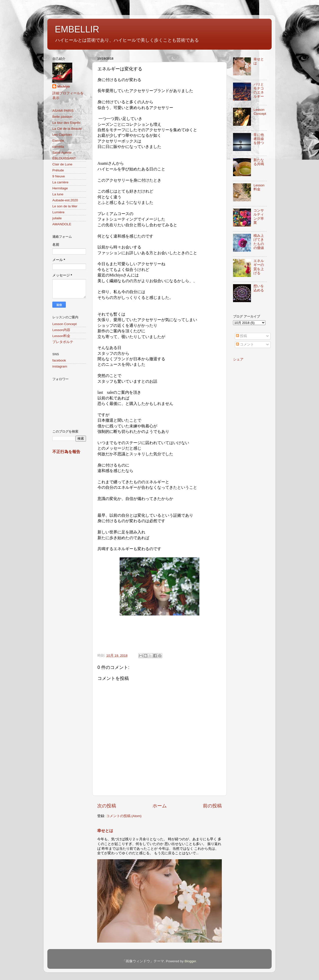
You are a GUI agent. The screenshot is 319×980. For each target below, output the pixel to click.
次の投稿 (107, 806)
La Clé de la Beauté (67, 129)
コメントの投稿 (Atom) (124, 816)
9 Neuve (59, 176)
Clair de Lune (62, 164)
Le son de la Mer (65, 206)
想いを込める (259, 288)
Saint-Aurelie (62, 153)
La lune (58, 194)
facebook (59, 360)
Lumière (58, 212)
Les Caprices (62, 135)
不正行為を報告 (66, 452)
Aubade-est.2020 (65, 200)
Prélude (58, 170)
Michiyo (64, 86)
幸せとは (105, 831)
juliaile (57, 218)
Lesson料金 (61, 336)
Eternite (58, 141)
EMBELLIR (77, 29)
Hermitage (60, 188)
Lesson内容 (61, 330)
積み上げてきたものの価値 (259, 242)
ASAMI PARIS (63, 111)
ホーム (160, 806)
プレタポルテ (63, 342)
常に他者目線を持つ (259, 139)
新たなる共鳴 (259, 162)
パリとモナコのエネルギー (259, 91)
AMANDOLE (62, 224)
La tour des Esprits (66, 123)
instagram (60, 366)
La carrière (60, 182)
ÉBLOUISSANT (64, 158)
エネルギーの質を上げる (259, 267)
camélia (58, 147)
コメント (245, 344)
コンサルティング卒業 (259, 217)
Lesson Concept (65, 324)
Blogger (190, 961)
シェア (238, 359)
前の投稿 (212, 806)
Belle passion (62, 117)
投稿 (241, 336)
